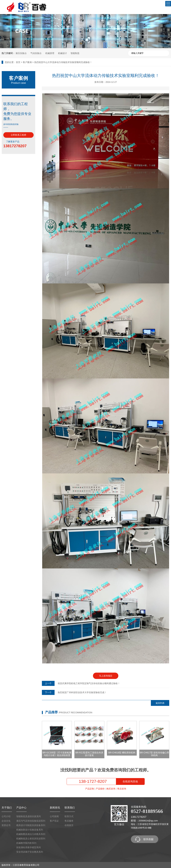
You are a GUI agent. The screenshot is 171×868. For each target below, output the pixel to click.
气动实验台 (36, 53)
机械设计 (62, 53)
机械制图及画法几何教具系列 (31, 834)
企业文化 (6, 821)
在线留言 (69, 825)
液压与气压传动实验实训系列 (31, 821)
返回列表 (160, 703)
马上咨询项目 (106, 676)
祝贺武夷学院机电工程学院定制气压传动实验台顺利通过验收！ (89, 683)
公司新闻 (54, 816)
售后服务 (69, 821)
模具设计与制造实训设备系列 (31, 825)
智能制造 (75, 53)
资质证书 (6, 825)
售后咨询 (122, 789)
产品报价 (100, 789)
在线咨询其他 (130, 781)
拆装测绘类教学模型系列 (29, 847)
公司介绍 (6, 816)
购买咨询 (111, 789)
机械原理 (50, 53)
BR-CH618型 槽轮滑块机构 (122, 753)
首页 (18, 62)
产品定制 (90, 789)
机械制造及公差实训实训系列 (31, 839)
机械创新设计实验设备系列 (30, 830)
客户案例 (27, 62)
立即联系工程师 (18, 135)
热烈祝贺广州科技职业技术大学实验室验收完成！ (82, 692)
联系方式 (69, 816)
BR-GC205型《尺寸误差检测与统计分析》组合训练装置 (57, 754)
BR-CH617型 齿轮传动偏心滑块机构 (154, 754)
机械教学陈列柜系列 (26, 843)
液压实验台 (21, 53)
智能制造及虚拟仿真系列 (29, 816)
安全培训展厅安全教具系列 (30, 852)
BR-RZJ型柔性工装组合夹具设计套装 (89, 754)
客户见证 (54, 821)
